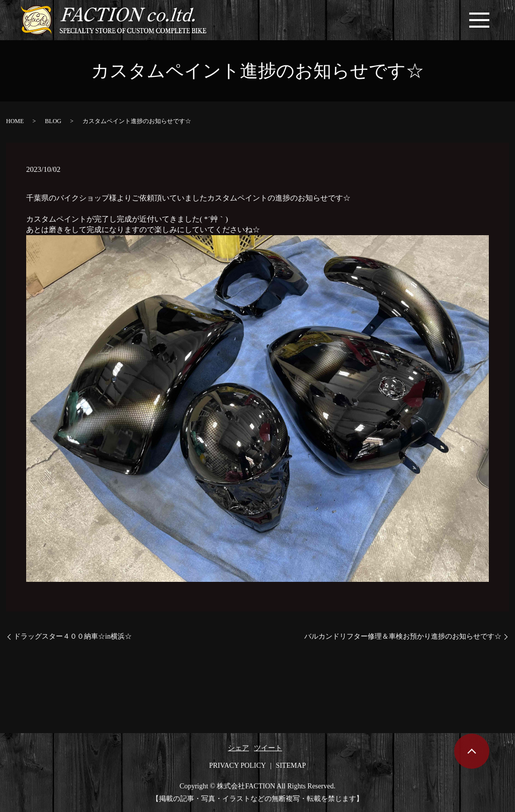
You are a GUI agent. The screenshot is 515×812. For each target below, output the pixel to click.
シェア (238, 748)
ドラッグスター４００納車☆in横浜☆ (73, 636)
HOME (15, 121)
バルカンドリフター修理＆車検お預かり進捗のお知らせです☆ (403, 636)
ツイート (268, 748)
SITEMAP (291, 766)
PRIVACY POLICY (238, 766)
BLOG (53, 121)
